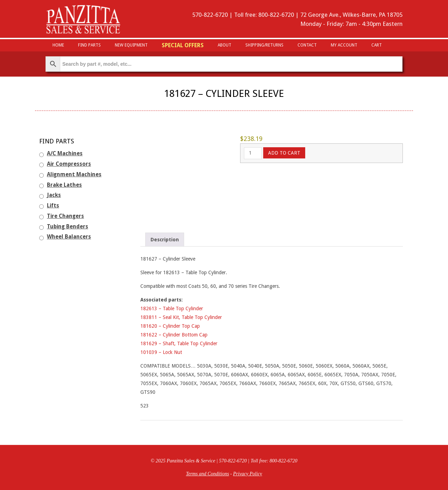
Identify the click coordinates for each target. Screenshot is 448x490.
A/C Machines (65, 154)
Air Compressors (69, 164)
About (225, 45)
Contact (307, 45)
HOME (58, 45)
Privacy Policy (248, 474)
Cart (377, 45)
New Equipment (131, 45)
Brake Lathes (64, 185)
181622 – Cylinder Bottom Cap (174, 335)
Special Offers (183, 45)
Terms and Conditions (207, 474)
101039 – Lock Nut (161, 352)
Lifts (53, 206)
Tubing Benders (68, 227)
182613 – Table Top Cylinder (172, 308)
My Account (344, 45)
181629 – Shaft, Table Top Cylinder (179, 343)
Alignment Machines (74, 175)
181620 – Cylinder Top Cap (170, 326)
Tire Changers (65, 216)
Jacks (54, 195)
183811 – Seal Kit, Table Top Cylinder (181, 317)
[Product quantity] (253, 153)
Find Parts (89, 45)
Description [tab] (165, 240)
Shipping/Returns (264, 45)
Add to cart (284, 153)
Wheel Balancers (69, 237)
